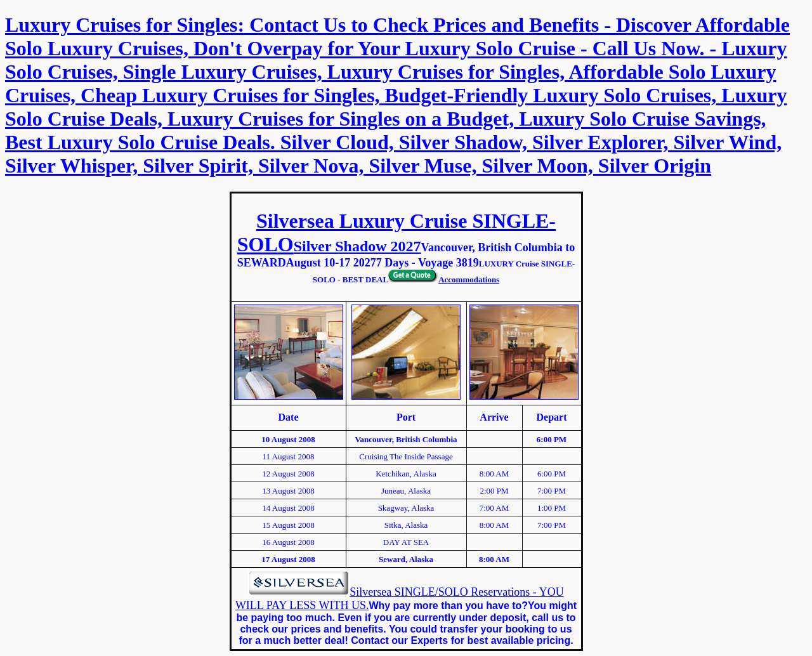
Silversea (372, 592)
